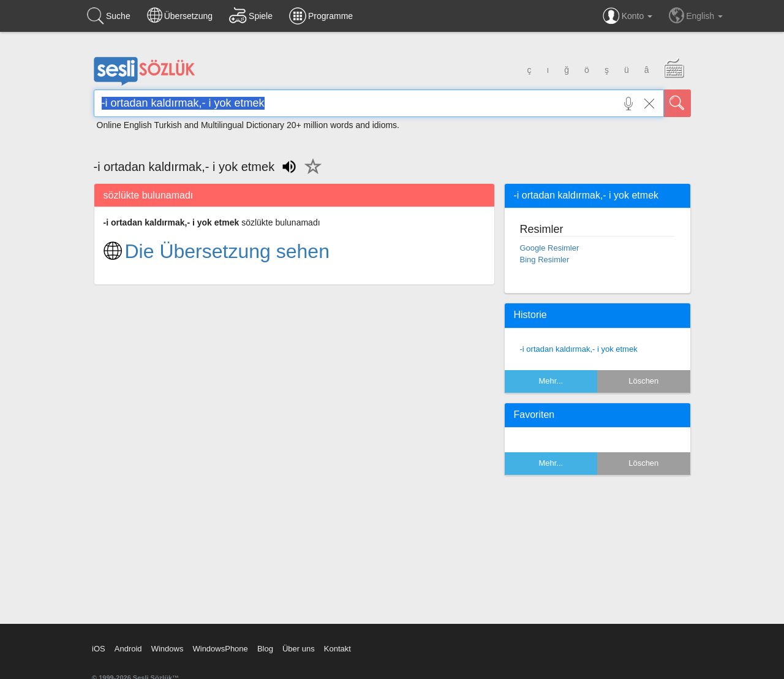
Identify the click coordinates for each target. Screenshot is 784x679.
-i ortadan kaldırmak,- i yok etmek (579, 349)
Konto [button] (628, 16)
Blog (265, 649)
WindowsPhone (220, 649)
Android (128, 649)
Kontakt (337, 649)
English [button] (696, 15)
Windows (168, 649)
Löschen (643, 381)
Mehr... (551, 381)
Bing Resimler (545, 260)
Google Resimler (550, 248)
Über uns (299, 649)
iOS (99, 649)
